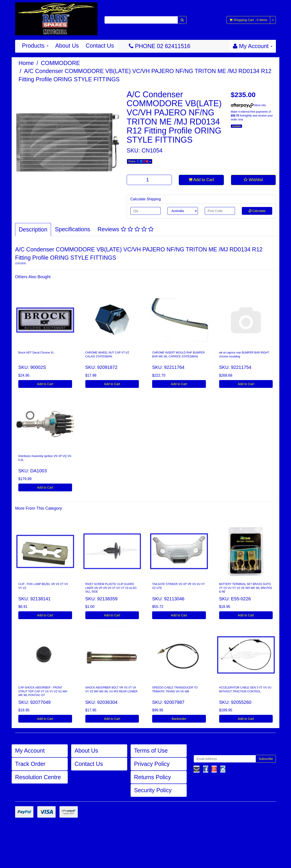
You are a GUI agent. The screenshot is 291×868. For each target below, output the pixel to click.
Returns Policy (152, 777)
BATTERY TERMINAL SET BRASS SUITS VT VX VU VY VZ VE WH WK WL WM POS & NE (246, 588)
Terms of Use (151, 751)
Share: (140, 161)
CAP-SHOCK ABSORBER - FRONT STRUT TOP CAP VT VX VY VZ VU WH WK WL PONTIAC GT (43, 691)
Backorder (179, 719)
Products (35, 46)
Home (26, 63)
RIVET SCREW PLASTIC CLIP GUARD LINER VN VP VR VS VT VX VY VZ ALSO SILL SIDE (111, 588)
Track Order (30, 764)
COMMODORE (61, 63)
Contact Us (100, 46)
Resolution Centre (38, 777)
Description (33, 229)
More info (248, 105)
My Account (30, 751)
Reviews (125, 229)
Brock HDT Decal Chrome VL (36, 353)
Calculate (257, 211)
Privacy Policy (152, 764)
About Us (67, 46)
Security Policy (153, 790)
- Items (248, 20)
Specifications (73, 229)
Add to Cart (201, 180)
